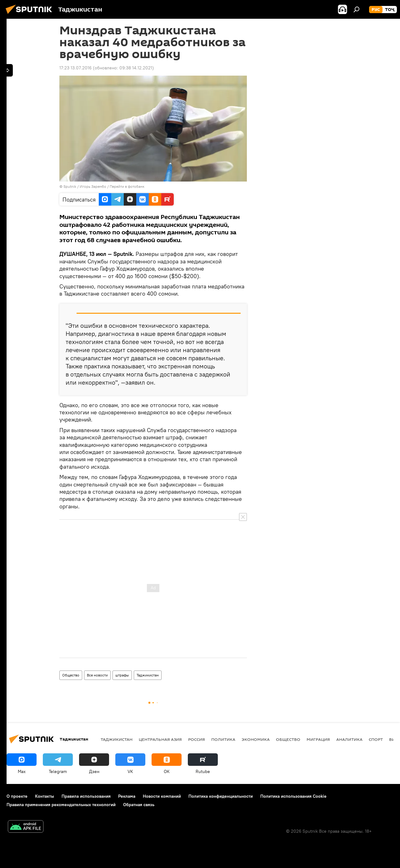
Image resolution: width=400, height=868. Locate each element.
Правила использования (86, 796)
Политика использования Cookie (293, 796)
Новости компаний (162, 796)
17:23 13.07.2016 (75, 68)
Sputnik (70, 186)
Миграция (318, 739)
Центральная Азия (160, 739)
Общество (71, 675)
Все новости (97, 675)
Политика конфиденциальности (221, 796)
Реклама (127, 796)
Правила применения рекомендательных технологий (61, 805)
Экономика (256, 739)
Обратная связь (139, 805)
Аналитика (349, 739)
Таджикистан (148, 675)
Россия (197, 739)
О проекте (17, 796)
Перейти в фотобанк (127, 186)
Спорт (376, 739)
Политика (223, 739)
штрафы (122, 675)
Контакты (45, 796)
